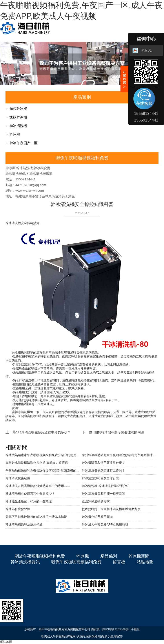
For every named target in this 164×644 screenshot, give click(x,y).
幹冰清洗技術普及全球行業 (100, 478)
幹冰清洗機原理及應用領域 (24, 524)
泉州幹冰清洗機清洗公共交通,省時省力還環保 (37, 463)
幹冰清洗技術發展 (18, 478)
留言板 (119, 562)
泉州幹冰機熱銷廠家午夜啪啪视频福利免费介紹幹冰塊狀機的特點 (119, 455)
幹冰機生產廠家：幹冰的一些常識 (29, 501)
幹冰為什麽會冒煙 (18, 509)
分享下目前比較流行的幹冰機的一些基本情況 (36, 517)
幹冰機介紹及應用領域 (97, 517)
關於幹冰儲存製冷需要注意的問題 (119, 432)
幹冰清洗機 (18, 126)
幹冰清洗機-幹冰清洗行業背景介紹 (106, 486)
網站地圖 (6, 642)
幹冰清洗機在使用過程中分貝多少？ (44, 432)
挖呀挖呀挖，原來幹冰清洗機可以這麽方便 (111, 509)
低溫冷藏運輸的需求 (96, 501)
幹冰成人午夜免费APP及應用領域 (105, 524)
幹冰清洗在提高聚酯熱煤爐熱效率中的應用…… (38, 486)
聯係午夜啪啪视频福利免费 (76, 562)
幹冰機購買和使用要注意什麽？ (104, 463)
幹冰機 (15, 134)
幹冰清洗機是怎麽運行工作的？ (104, 470)
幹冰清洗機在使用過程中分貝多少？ (30, 494)
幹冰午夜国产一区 (24, 143)
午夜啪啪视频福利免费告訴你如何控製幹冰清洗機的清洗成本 (43, 470)
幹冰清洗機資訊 (25, 562)
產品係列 (109, 556)
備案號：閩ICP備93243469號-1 (111, 629)
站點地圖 (145, 562)
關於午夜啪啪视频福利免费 (40, 556)
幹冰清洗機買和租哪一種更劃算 (104, 494)
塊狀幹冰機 (18, 117)
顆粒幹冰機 (18, 109)
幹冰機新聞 (139, 556)
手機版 (135, 629)
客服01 (142, 51)
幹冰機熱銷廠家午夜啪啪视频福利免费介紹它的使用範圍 (43, 455)
